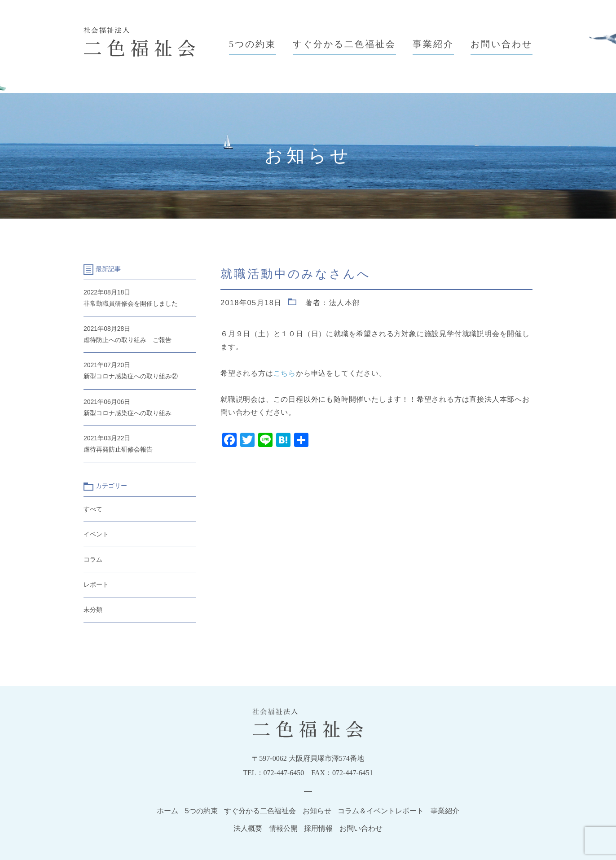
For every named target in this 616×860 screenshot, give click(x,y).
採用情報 (318, 828)
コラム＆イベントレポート (381, 811)
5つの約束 (253, 44)
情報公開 (283, 828)
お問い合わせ (502, 44)
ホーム (167, 811)
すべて (93, 509)
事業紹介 (433, 44)
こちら (285, 373)
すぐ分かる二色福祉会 (344, 44)
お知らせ (317, 811)
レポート (96, 584)
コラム (93, 559)
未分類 (93, 610)
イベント (96, 534)
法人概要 (248, 828)
